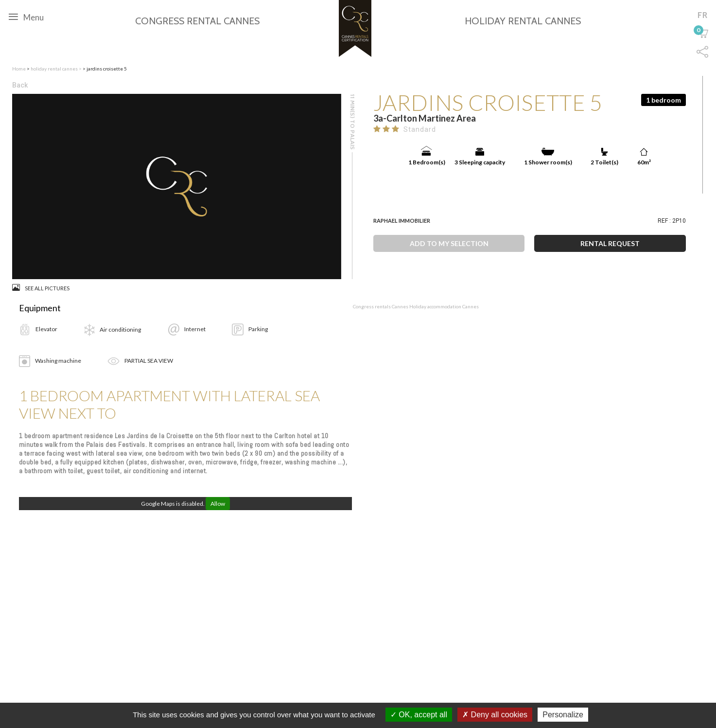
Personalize (563, 715)
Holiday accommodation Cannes (444, 306)
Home (19, 69)
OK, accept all (419, 715)
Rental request (610, 243)
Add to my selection (449, 243)
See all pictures (41, 288)
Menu (26, 17)
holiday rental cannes (55, 69)
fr (703, 15)
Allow (218, 504)
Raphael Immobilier (402, 221)
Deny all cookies (495, 715)
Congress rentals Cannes (381, 306)
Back (20, 85)
